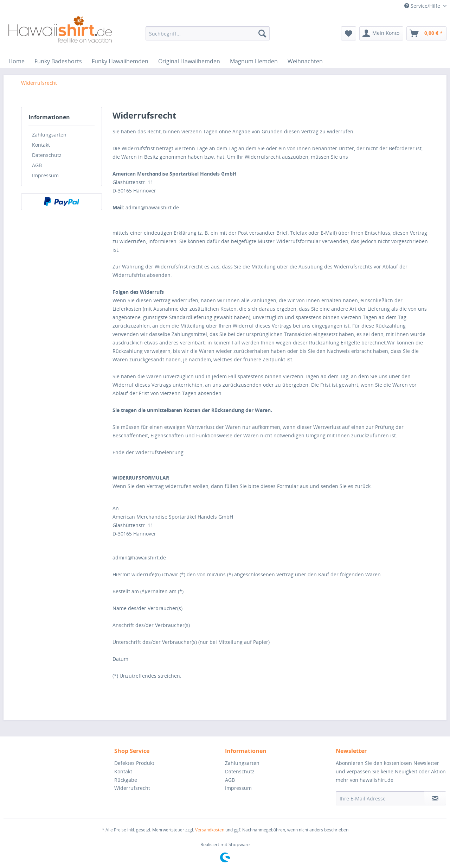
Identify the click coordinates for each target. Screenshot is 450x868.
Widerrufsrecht (132, 788)
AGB (37, 165)
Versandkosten (210, 830)
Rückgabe (126, 780)
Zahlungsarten (49, 135)
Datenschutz (47, 155)
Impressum (45, 175)
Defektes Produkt (134, 763)
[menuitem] (208, 33)
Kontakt (41, 145)
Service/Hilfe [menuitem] (423, 6)
